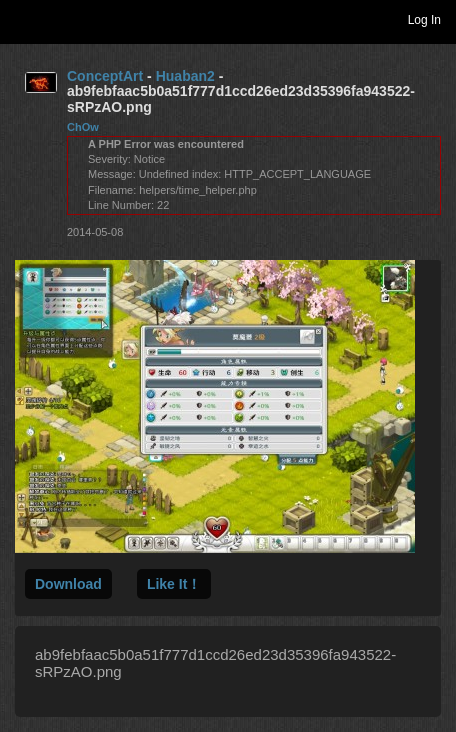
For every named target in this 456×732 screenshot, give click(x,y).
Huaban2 (185, 76)
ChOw (83, 127)
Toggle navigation (24, 19)
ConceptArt (105, 76)
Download (68, 584)
